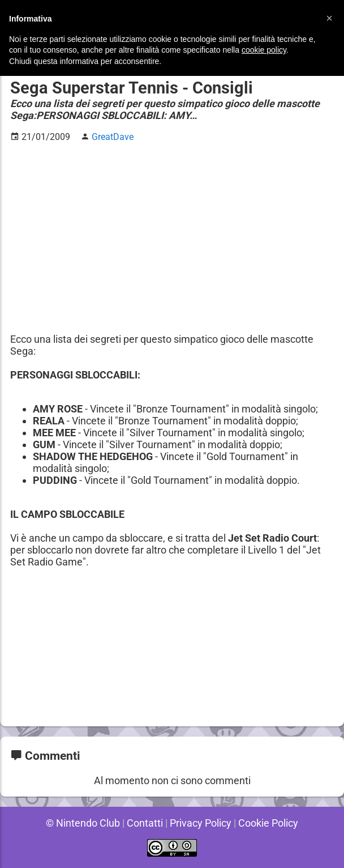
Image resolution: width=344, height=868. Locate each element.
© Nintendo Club (81, 823)
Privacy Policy (201, 823)
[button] (329, 18)
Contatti (144, 823)
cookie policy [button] (264, 50)
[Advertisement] (172, 232)
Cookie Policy (270, 823)
